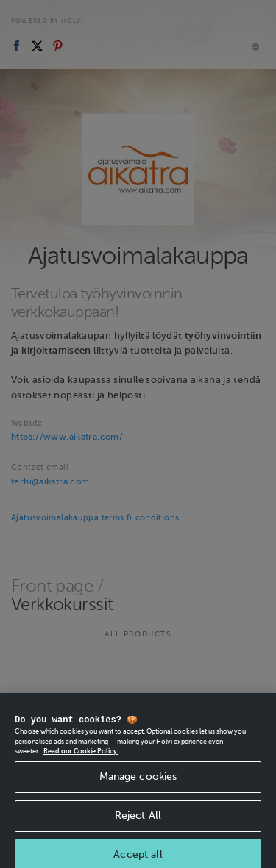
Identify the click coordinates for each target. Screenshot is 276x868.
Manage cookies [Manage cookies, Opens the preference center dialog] (138, 785)
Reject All (138, 824)
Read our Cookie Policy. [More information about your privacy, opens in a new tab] (81, 761)
